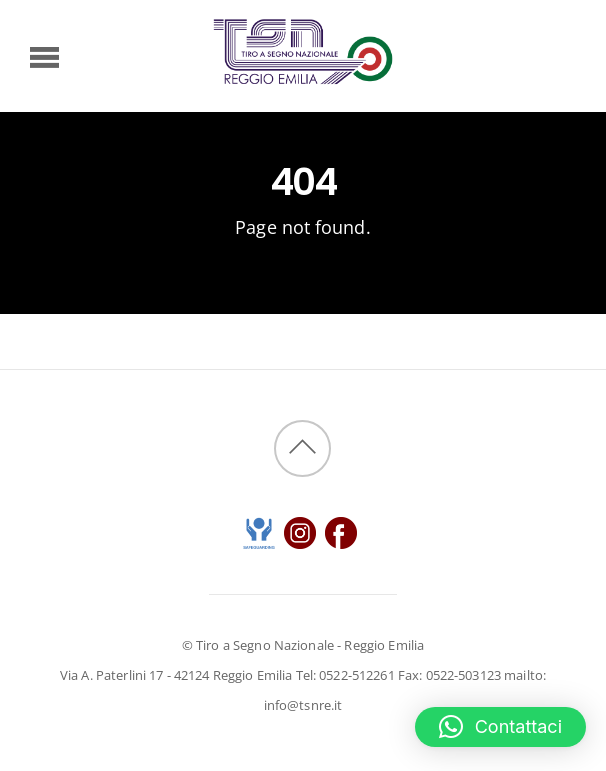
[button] (500, 727)
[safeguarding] (259, 530)
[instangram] (300, 530)
